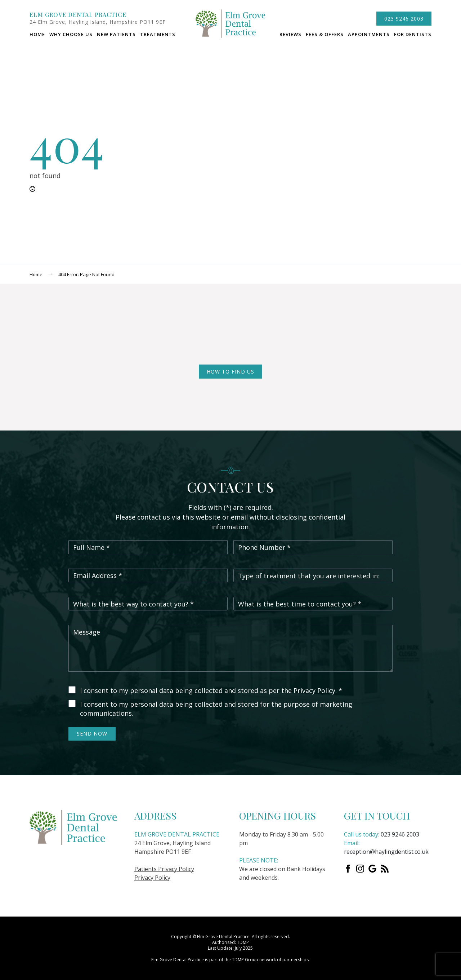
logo (230, 27)
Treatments (158, 34)
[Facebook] (348, 869)
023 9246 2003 (400, 834)
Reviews (290, 34)
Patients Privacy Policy (164, 869)
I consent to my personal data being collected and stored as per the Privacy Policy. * (211, 690)
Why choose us (71, 34)
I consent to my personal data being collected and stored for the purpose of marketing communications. (216, 709)
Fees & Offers (325, 34)
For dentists (413, 34)
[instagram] (360, 869)
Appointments (369, 34)
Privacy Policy (152, 878)
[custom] (372, 869)
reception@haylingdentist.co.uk (386, 852)
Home (37, 34)
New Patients (116, 34)
